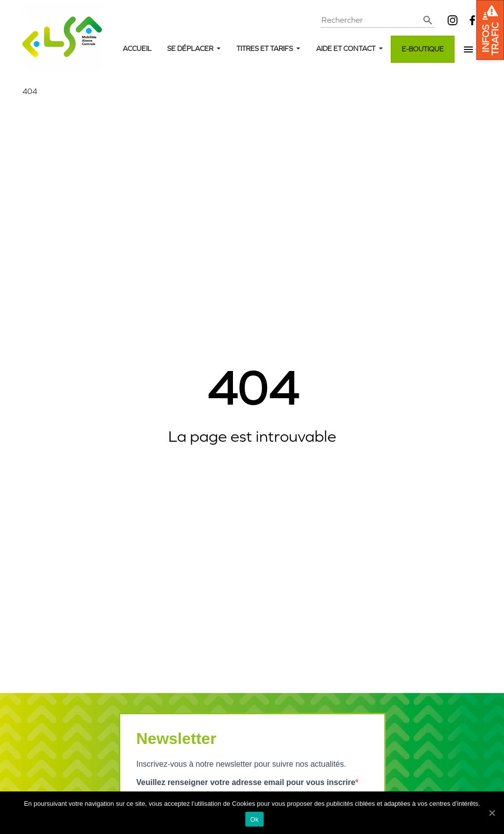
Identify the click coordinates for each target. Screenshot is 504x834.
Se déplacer (191, 49)
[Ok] (492, 813)
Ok (254, 819)
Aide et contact (346, 49)
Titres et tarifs (265, 49)
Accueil (137, 49)
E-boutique (423, 49)
